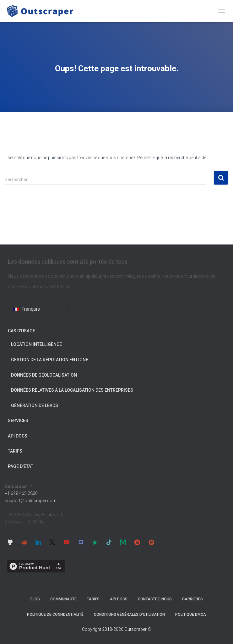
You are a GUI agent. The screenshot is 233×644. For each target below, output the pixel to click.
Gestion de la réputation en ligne (50, 360)
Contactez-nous (155, 599)
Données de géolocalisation (44, 375)
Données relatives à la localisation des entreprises (72, 390)
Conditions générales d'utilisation (129, 614)
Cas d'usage (22, 331)
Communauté (63, 599)
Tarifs (15, 451)
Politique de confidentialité (55, 614)
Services (18, 421)
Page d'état (21, 466)
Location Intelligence (36, 344)
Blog (35, 599)
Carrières (192, 599)
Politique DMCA (191, 614)
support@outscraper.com (31, 501)
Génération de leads (35, 405)
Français (27, 309)
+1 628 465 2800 (21, 493)
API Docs (18, 436)
